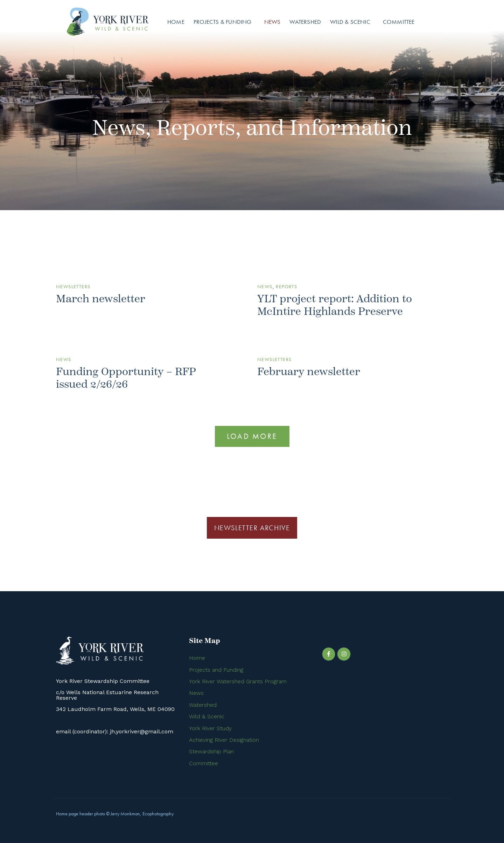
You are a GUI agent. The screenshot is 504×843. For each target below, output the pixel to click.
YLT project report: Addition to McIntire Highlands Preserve (335, 305)
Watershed (305, 22)
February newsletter (309, 372)
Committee (399, 22)
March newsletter (101, 299)
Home (176, 22)
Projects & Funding (223, 22)
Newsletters (73, 286)
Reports (286, 286)
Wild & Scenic (350, 22)
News (272, 22)
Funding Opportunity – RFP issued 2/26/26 (126, 378)
